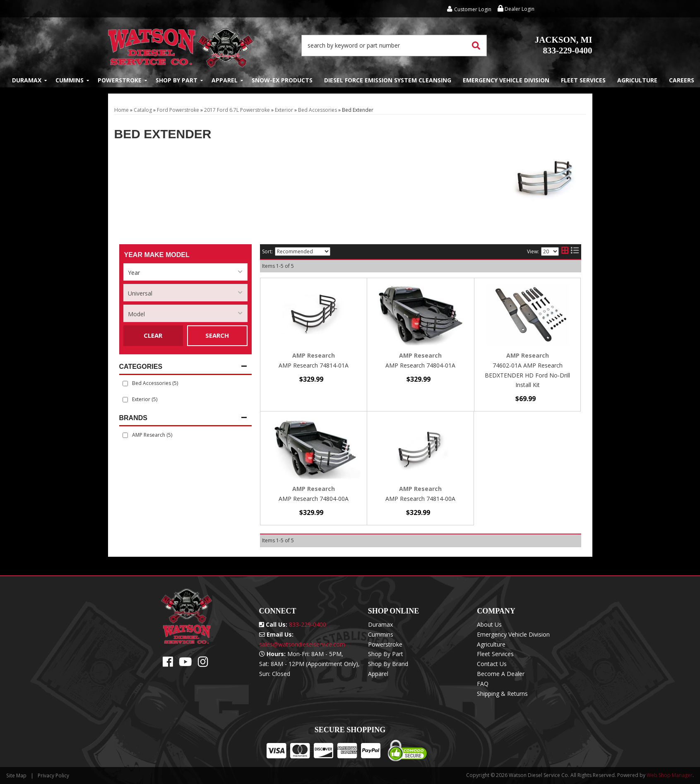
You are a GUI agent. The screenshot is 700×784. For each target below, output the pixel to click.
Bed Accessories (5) (155, 383)
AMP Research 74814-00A (420, 499)
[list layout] (575, 252)
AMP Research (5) (152, 435)
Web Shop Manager (670, 775)
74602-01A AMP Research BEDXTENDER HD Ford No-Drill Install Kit (527, 375)
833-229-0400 (564, 45)
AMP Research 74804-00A (314, 499)
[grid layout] (565, 252)
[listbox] (185, 272)
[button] (394, 46)
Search (217, 335)
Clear (153, 335)
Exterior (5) (145, 399)
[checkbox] (125, 435)
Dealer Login (516, 9)
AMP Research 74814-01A (314, 365)
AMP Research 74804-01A (420, 365)
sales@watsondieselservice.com (302, 644)
